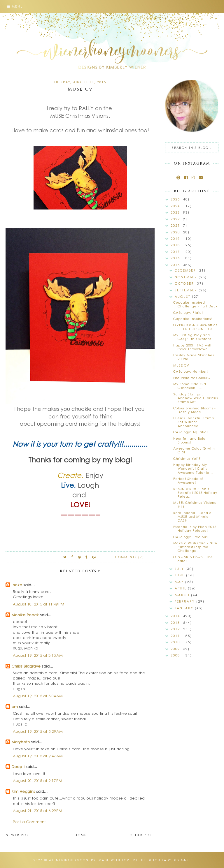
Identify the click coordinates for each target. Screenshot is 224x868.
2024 (176, 206)
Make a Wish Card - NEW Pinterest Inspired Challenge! (196, 547)
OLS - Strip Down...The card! (193, 559)
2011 (176, 636)
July (180, 569)
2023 (176, 212)
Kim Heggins (23, 791)
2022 (176, 219)
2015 (176, 265)
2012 (176, 629)
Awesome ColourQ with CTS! (194, 450)
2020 (176, 232)
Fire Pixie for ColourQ (192, 378)
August (183, 296)
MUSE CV (181, 365)
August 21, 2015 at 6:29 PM (37, 810)
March (183, 595)
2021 (176, 225)
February (185, 601)
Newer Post (19, 835)
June (180, 575)
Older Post (142, 835)
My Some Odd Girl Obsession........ (190, 386)
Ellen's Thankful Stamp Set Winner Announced (194, 422)
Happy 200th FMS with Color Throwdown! (193, 347)
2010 (176, 642)
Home (81, 835)
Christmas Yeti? (187, 458)
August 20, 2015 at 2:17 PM (37, 780)
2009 (176, 649)
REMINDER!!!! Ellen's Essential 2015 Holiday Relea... (195, 493)
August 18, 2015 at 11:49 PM (38, 604)
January (185, 608)
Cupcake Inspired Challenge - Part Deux (195, 304)
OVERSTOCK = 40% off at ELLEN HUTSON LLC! (195, 327)
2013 (176, 623)
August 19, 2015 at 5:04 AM (38, 696)
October (185, 283)
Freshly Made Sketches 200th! (194, 357)
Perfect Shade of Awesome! (188, 480)
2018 (176, 245)
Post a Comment (29, 822)
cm (15, 706)
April (181, 588)
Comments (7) (130, 557)
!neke (17, 585)
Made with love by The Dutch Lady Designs (144, 860)
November (187, 277)
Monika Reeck (25, 615)
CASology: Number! (191, 371)
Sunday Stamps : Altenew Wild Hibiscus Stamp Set (196, 398)
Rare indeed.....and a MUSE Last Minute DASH (192, 516)
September (187, 290)
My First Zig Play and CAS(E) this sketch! (192, 337)
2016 (176, 258)
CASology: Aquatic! (191, 432)
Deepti (18, 766)
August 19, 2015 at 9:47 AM (38, 756)
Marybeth (21, 742)
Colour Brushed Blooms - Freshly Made (195, 410)
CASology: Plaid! (188, 312)
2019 (176, 238)
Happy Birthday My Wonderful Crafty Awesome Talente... (193, 468)
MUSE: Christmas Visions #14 (195, 504)
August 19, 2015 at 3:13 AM (38, 655)
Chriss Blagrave (26, 666)
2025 (176, 199)
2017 (176, 252)
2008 (176, 655)
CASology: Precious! (191, 537)
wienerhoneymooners (72, 860)
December (186, 270)
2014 (176, 616)
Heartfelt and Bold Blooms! (189, 440)
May (180, 582)
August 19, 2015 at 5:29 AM (38, 731)
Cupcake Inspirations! (193, 319)
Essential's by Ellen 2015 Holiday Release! (195, 529)
